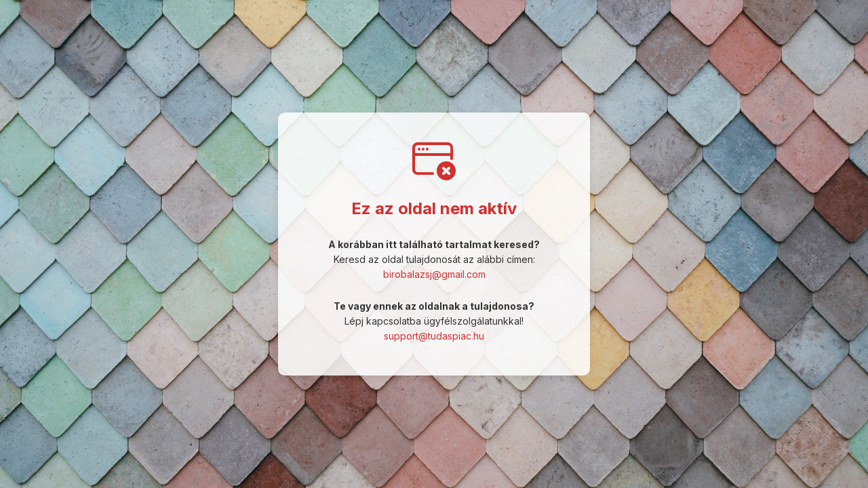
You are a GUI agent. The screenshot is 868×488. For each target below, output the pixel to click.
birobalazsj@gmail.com (434, 274)
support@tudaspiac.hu (434, 336)
